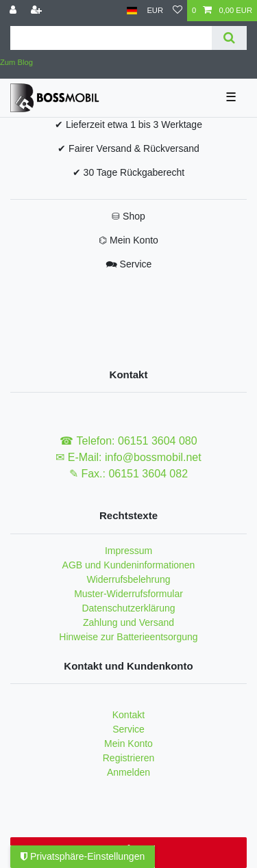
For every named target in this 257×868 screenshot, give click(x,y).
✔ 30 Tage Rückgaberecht (129, 172)
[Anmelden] (14, 11)
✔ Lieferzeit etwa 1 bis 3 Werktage (128, 124)
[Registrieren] (38, 11)
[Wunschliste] (178, 11)
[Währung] (155, 11)
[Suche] (229, 38)
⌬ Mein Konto (128, 240)
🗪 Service (129, 264)
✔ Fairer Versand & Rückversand (128, 148)
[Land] (132, 11)
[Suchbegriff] (111, 38)
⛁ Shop (128, 216)
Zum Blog (16, 62)
